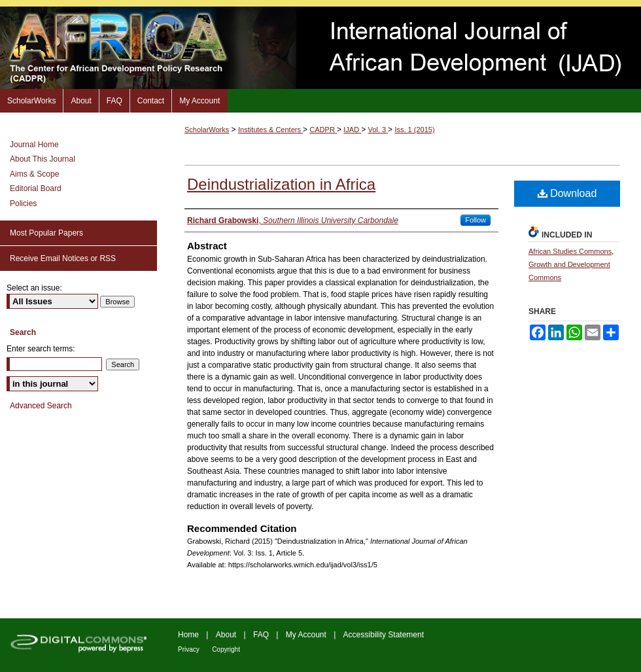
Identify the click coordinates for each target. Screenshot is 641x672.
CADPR (323, 130)
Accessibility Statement (384, 635)
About (226, 635)
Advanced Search (41, 406)
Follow (476, 220)
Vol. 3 (378, 130)
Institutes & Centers (270, 130)
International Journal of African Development (320, 48)
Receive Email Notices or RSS (63, 258)
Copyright (226, 649)
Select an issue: (34, 288)
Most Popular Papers (46, 233)
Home (188, 635)
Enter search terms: (41, 349)
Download (567, 193)
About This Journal (43, 159)
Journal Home (34, 145)
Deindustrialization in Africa (281, 184)
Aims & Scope (34, 174)
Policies (23, 203)
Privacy (189, 649)
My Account (306, 635)
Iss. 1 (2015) (414, 130)
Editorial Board (36, 188)
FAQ (261, 635)
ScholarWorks (207, 130)
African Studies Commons (570, 251)
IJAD (352, 130)
